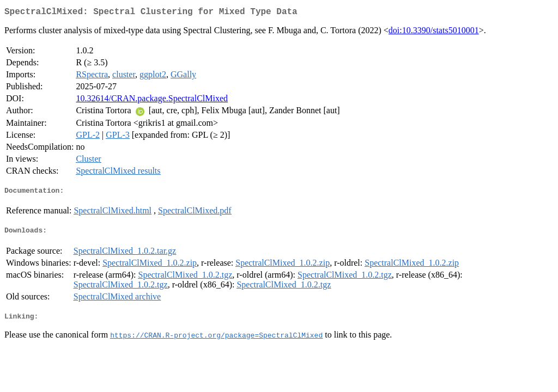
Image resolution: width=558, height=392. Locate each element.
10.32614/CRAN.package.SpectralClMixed (152, 100)
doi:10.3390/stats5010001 (434, 32)
